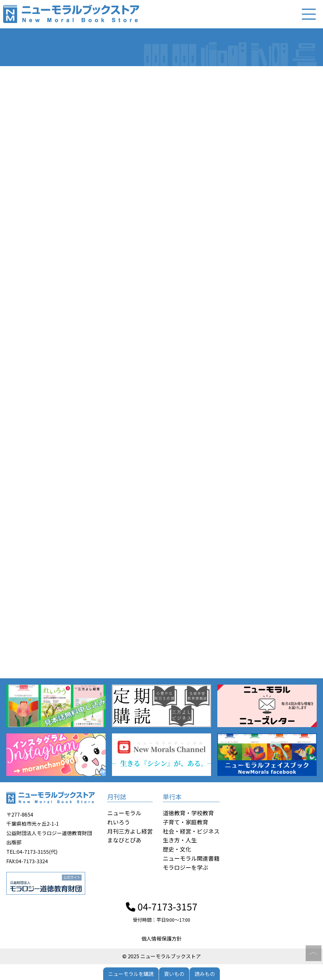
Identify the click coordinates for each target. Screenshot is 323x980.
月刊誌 (117, 797)
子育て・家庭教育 (185, 822)
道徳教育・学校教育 (188, 813)
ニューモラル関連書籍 (191, 858)
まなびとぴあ (124, 840)
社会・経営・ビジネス (191, 831)
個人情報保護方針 (161, 938)
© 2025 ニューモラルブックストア (162, 956)
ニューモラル (124, 813)
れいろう (119, 822)
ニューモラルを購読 (131, 974)
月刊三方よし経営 (130, 831)
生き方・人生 (180, 840)
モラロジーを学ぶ (185, 867)
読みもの (205, 974)
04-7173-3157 (162, 906)
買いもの (174, 974)
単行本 (172, 797)
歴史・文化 (177, 849)
